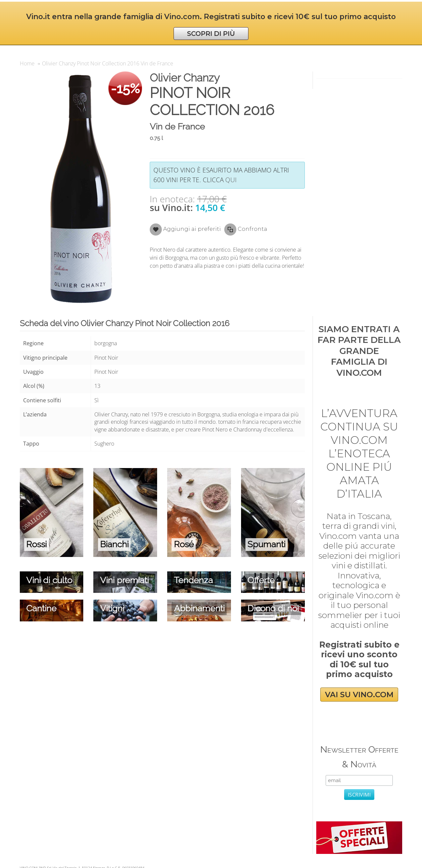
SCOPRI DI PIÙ (211, 34)
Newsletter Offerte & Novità (359, 757)
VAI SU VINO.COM (359, 694)
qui (231, 180)
